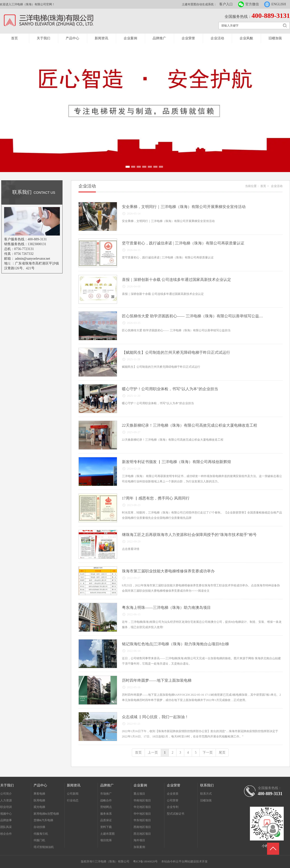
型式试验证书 (176, 814)
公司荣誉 (173, 800)
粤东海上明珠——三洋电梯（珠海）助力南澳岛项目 (166, 608)
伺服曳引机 (41, 834)
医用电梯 (39, 800)
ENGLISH (279, 4)
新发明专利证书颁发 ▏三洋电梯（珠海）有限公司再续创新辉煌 (177, 462)
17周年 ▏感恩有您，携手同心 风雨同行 (156, 498)
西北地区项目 (142, 834)
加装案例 (139, 847)
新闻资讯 (101, 38)
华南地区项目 (142, 800)
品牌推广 (159, 38)
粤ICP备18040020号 (145, 861)
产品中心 (72, 38)
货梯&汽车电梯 (43, 820)
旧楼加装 (275, 38)
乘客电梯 (39, 794)
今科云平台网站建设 (183, 861)
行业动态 (73, 800)
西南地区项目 (142, 827)
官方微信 (252, 4)
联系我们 (207, 785)
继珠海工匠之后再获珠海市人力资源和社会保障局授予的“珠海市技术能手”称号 (189, 535)
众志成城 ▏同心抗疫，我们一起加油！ (155, 717)
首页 (14, 38)
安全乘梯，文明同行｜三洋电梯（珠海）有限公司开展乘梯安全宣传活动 (184, 207)
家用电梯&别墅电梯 (46, 814)
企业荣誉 (188, 38)
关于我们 (43, 38)
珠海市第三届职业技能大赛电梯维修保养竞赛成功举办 (168, 571)
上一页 (153, 753)
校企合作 (6, 834)
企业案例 (130, 38)
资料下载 (106, 827)
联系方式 (206, 794)
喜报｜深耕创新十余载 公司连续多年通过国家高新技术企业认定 (177, 280)
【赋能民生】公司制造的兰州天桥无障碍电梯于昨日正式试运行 (176, 352)
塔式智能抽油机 (44, 847)
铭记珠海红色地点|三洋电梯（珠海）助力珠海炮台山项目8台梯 (175, 644)
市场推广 (106, 794)
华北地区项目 (142, 807)
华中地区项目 (142, 814)
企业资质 (173, 794)
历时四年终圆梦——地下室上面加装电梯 (157, 680)
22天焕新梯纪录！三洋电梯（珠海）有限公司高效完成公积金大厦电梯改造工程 (190, 425)
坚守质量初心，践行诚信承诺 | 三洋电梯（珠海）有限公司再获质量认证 (183, 243)
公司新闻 (73, 794)
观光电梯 (39, 807)
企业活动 (217, 38)
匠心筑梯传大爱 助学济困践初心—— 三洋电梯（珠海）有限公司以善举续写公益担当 (194, 316)
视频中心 (6, 814)
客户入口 (226, 4)
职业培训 (6, 807)
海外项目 (139, 840)
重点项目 (139, 794)
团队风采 (6, 827)
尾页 (222, 753)
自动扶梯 (39, 827)
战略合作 (106, 800)
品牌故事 (6, 820)
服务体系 (106, 814)
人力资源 (6, 800)
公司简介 (6, 794)
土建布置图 (107, 834)
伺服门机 (39, 840)
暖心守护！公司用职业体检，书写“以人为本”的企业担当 (170, 389)
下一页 (208, 753)
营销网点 (106, 807)
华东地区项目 (142, 820)
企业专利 (173, 807)
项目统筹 (106, 840)
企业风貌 (246, 38)
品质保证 (106, 820)
